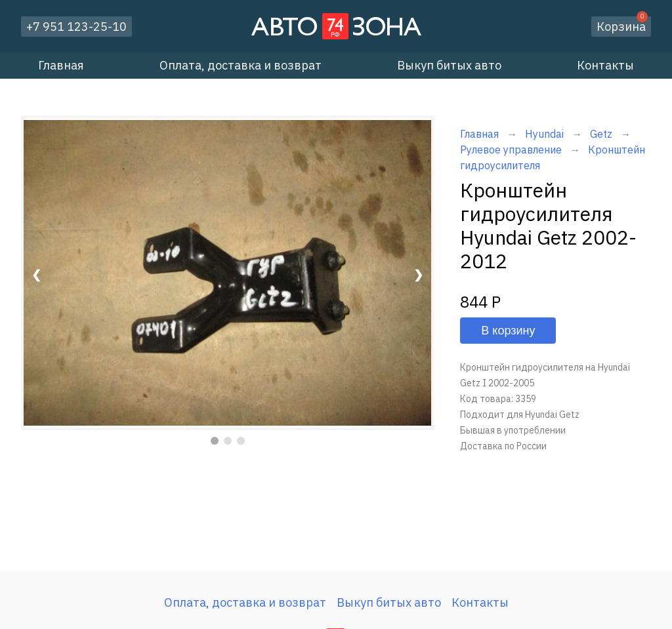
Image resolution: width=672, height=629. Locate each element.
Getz (602, 134)
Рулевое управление (511, 150)
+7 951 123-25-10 (76, 27)
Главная (61, 65)
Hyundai (544, 134)
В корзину (508, 331)
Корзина (622, 25)
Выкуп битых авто (449, 65)
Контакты (605, 65)
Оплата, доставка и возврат (241, 65)
